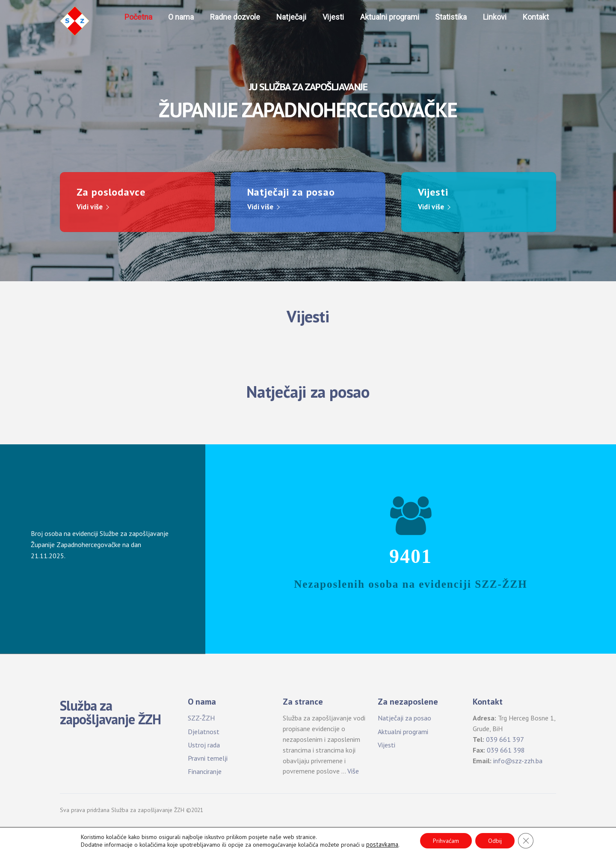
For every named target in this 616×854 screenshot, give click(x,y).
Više (353, 771)
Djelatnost (204, 732)
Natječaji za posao (404, 718)
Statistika (451, 17)
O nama (181, 17)
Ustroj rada (204, 745)
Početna (138, 17)
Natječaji (291, 17)
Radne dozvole (235, 17)
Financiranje (205, 771)
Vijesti (333, 17)
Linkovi (495, 17)
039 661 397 (505, 739)
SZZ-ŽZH (201, 718)
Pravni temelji (208, 758)
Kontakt (536, 17)
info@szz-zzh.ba (518, 761)
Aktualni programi (390, 17)
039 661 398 (506, 750)
